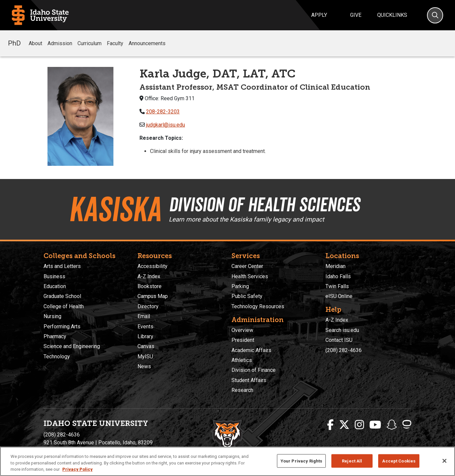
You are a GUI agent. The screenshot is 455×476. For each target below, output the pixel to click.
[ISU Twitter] (344, 425)
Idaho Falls (338, 276)
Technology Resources (258, 306)
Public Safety (247, 296)
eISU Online (339, 296)
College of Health (64, 306)
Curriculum (90, 43)
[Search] (435, 15)
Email (144, 316)
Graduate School (62, 296)
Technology (57, 357)
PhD (14, 43)
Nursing (52, 316)
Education (55, 286)
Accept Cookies (399, 461)
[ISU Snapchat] (392, 425)
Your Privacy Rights (301, 461)
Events (145, 327)
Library (145, 336)
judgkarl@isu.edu (166, 125)
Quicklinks (392, 15)
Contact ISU (339, 340)
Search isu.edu (342, 330)
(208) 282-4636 (344, 350)
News (144, 366)
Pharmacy (55, 336)
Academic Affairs (251, 350)
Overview (242, 330)
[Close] (444, 461)
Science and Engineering (72, 346)
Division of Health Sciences (264, 204)
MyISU (145, 357)
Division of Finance (254, 370)
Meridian (335, 266)
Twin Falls (337, 286)
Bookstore (150, 286)
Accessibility (152, 266)
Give (356, 15)
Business (54, 276)
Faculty (115, 43)
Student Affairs (249, 380)
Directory (148, 306)
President (243, 340)
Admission (60, 43)
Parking (240, 286)
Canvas (146, 346)
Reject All (352, 461)
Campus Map (153, 296)
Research (242, 390)
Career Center (247, 266)
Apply (319, 15)
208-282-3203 (163, 112)
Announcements (147, 43)
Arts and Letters (62, 266)
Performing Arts (62, 327)
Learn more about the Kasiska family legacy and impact (246, 219)
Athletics (242, 360)
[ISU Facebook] (330, 425)
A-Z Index (149, 276)
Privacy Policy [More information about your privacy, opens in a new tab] (77, 469)
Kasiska (115, 209)
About (35, 43)
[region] (228, 461)
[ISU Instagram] (359, 425)
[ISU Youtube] (375, 425)
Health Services (250, 276)
